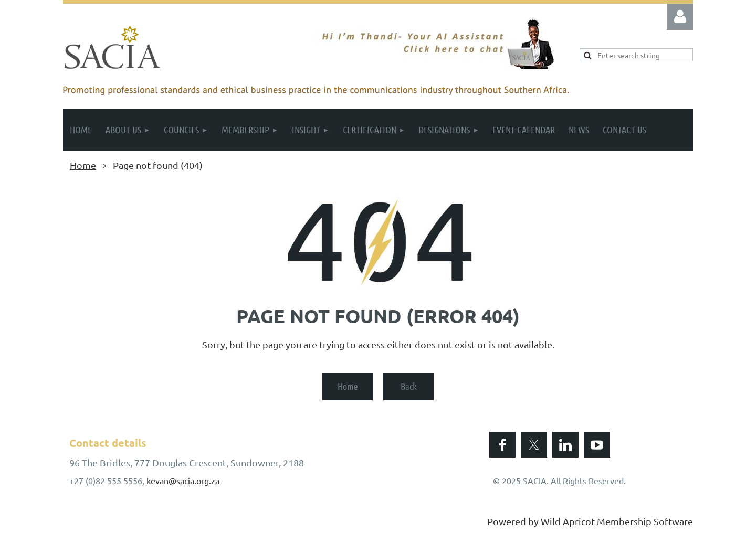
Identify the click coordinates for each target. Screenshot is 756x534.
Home (83, 165)
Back (409, 386)
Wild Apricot (568, 521)
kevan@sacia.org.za (183, 480)
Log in (680, 17)
